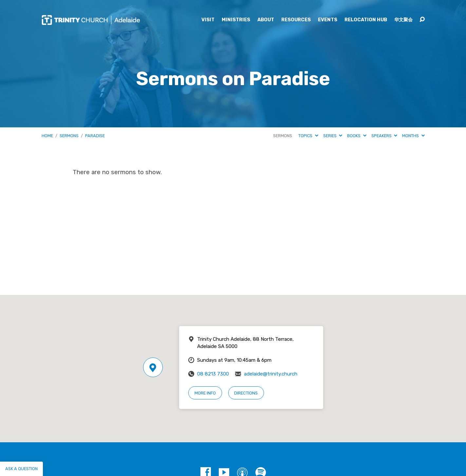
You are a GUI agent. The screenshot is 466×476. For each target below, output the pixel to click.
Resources (296, 20)
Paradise (95, 136)
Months (413, 136)
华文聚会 (403, 20)
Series (333, 136)
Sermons (69, 136)
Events (328, 20)
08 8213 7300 (213, 374)
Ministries (236, 20)
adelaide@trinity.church (271, 374)
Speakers (384, 136)
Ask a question (21, 469)
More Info (205, 393)
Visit (208, 20)
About (266, 20)
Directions (246, 393)
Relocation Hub (366, 20)
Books (357, 136)
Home (47, 136)
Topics (308, 136)
